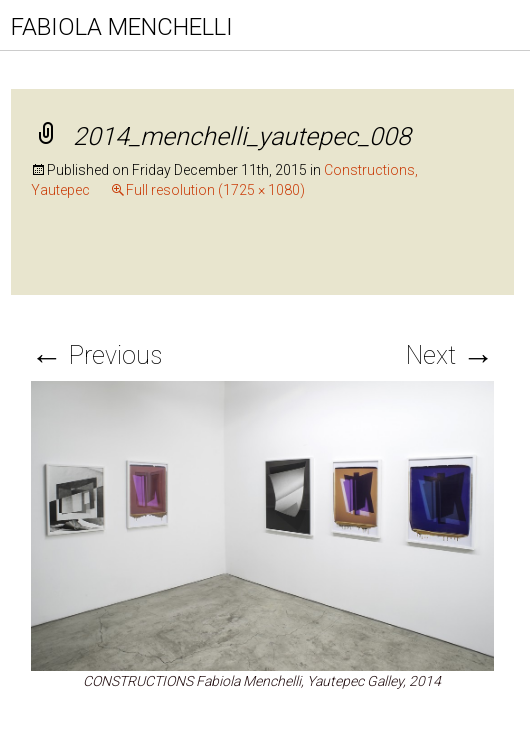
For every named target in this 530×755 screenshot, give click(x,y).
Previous (96, 355)
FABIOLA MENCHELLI (122, 27)
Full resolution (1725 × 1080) (215, 190)
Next (450, 355)
